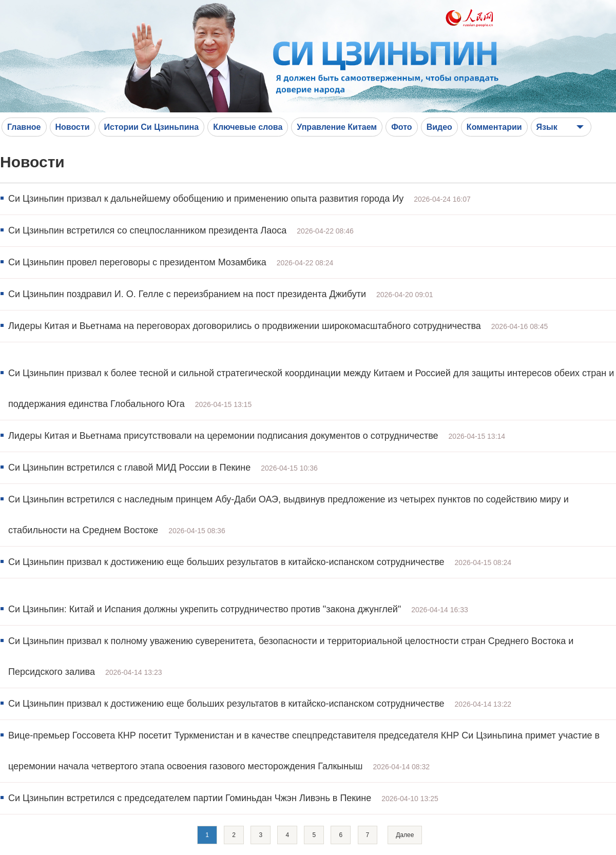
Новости (73, 127)
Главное (24, 127)
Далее (405, 835)
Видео (439, 127)
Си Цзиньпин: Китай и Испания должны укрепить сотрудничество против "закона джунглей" (205, 609)
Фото (401, 127)
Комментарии (494, 127)
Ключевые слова (248, 127)
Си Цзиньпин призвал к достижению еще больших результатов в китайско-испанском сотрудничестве (226, 562)
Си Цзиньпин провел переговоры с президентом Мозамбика (137, 262)
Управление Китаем (337, 127)
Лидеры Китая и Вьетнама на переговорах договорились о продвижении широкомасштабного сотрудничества (245, 326)
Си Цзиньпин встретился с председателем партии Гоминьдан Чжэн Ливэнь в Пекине (190, 798)
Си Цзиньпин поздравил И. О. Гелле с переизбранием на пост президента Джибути (187, 294)
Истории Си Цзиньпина (152, 127)
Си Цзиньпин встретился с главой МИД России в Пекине (129, 468)
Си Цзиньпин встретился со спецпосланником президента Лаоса (147, 230)
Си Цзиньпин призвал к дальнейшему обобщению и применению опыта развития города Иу (206, 199)
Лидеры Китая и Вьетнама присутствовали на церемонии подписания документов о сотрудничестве (223, 436)
